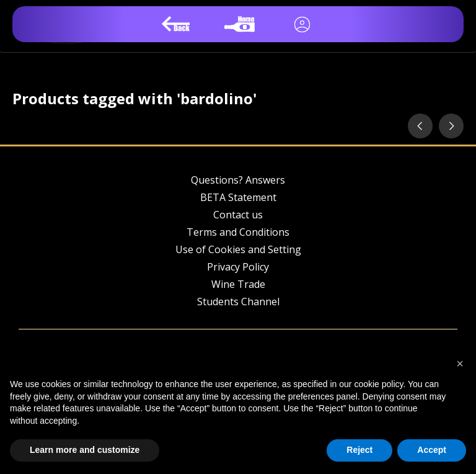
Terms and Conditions (238, 232)
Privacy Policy (238, 267)
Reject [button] (359, 450)
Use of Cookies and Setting (238, 249)
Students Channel (238, 302)
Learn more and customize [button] (85, 450)
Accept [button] (432, 450)
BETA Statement (238, 197)
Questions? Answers (238, 180)
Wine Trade (238, 284)
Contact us (238, 215)
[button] (460, 364)
